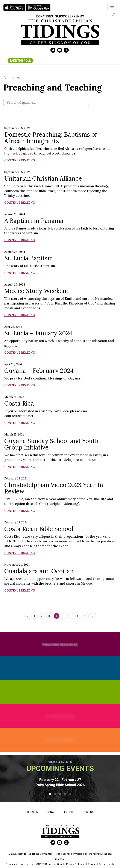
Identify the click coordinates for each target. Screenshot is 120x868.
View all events (60, 762)
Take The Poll (20, 61)
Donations (45, 16)
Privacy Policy (74, 864)
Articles (70, 812)
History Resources (60, 740)
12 (86, 616)
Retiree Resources (60, 717)
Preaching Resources (60, 645)
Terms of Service (97, 864)
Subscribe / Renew (69, 16)
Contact (89, 812)
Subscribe (32, 812)
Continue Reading (20, 160)
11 (78, 616)
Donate (52, 812)
